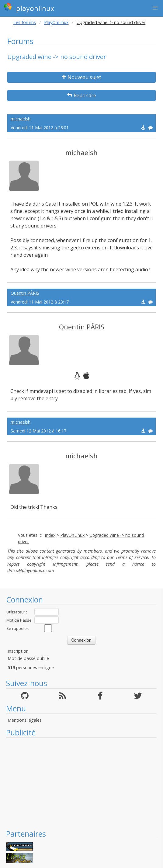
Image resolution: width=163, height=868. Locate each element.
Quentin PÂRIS (25, 293)
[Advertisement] (81, 783)
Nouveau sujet (81, 77)
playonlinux (29, 8)
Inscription (18, 651)
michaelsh (21, 119)
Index (50, 535)
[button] (155, 8)
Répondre (82, 95)
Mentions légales (25, 720)
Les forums (25, 22)
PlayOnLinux (56, 22)
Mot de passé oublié (28, 658)
